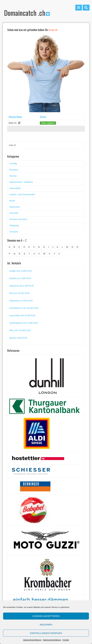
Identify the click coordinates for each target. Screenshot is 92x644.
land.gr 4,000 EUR (18, 338)
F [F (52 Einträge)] (34, 247)
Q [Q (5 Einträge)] (14, 254)
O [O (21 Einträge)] (77, 247)
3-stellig (13, 163)
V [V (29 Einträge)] (39, 254)
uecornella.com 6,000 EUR (22, 315)
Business (14, 170)
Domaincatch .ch (27, 13)
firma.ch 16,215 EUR (19, 293)
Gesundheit (15, 188)
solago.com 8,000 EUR (21, 271)
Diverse (13, 176)
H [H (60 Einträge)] (44, 247)
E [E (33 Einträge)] (29, 247)
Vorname (14, 232)
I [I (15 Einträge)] (49, 247)
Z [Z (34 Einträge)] (59, 254)
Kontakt (66, 640)
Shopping (14, 225)
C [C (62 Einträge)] (19, 247)
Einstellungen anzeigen (46, 633)
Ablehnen (46, 625)
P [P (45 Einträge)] (9, 254)
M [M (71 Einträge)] (67, 247)
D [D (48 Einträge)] (24, 247)
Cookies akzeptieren (46, 616)
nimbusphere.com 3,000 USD (24, 323)
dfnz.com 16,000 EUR (20, 330)
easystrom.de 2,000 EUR (21, 286)
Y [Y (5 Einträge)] (54, 254)
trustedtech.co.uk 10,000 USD (24, 308)
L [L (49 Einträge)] (62, 247)
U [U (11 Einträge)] (34, 254)
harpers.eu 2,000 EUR (20, 278)
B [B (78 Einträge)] (14, 247)
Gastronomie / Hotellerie (21, 182)
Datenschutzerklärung (32, 640)
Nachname (15, 207)
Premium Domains (18, 219)
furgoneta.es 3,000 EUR (21, 301)
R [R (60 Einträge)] (19, 254)
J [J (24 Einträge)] (53, 247)
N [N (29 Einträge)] (72, 247)
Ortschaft (14, 213)
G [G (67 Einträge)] (39, 247)
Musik (12, 201)
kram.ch (13, 123)
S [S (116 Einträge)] (24, 254)
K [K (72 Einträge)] (58, 247)
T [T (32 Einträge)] (29, 254)
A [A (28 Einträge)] (9, 247)
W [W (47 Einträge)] (44, 254)
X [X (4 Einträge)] (49, 254)
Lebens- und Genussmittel (22, 194)
